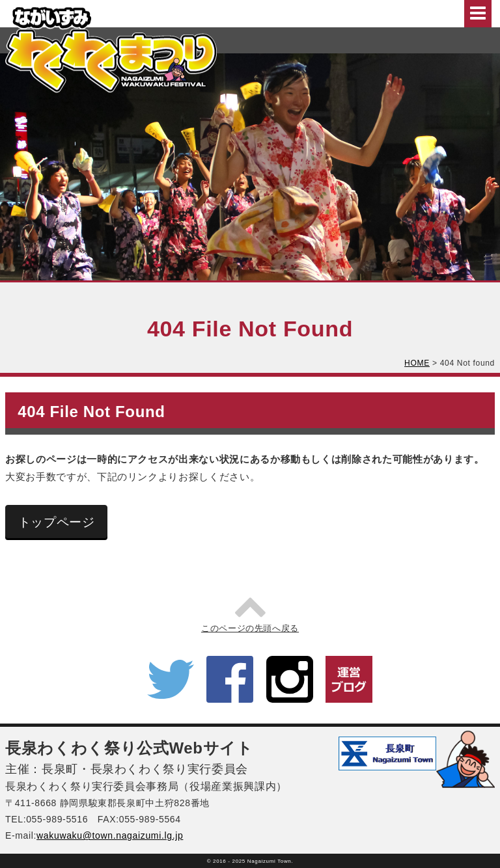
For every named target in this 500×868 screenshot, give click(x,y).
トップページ (57, 522)
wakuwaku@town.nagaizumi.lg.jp (110, 835)
